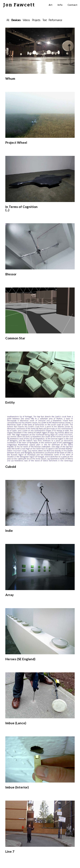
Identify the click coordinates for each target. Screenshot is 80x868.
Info (60, 5)
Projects (36, 20)
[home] (17, 5)
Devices (16, 20)
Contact (73, 5)
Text (44, 20)
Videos (26, 20)
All (8, 20)
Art (51, 5)
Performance (55, 20)
